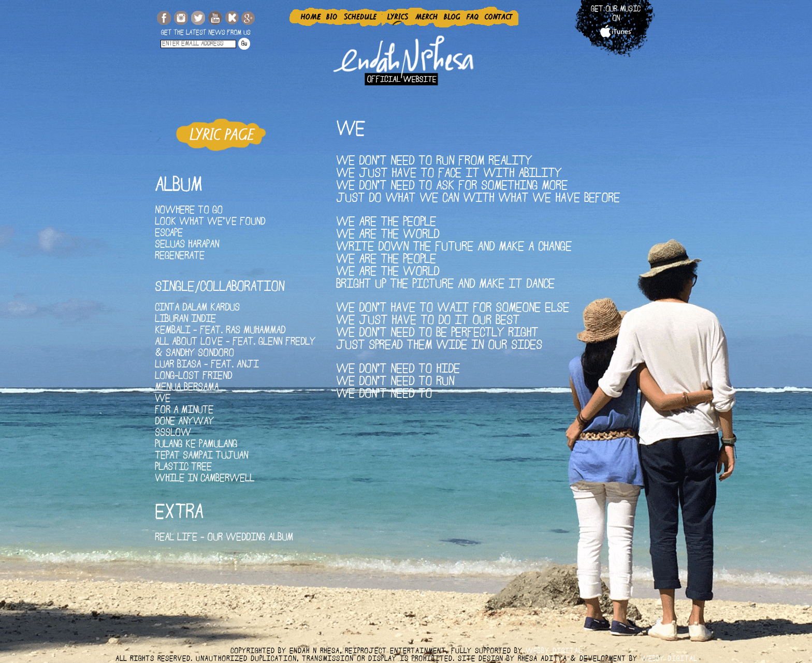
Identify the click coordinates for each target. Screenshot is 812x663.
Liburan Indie (185, 320)
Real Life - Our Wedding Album (224, 538)
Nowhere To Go (189, 211)
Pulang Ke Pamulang (196, 445)
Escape (169, 234)
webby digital (554, 651)
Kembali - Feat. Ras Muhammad (220, 331)
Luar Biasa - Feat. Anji (207, 365)
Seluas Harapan (187, 245)
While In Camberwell (205, 479)
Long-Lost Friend (193, 377)
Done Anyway (184, 422)
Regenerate (180, 256)
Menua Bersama (187, 388)
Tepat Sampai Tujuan (201, 456)
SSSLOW (173, 433)
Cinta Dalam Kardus (197, 308)
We (163, 399)
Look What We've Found (210, 222)
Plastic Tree (183, 468)
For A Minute (184, 411)
